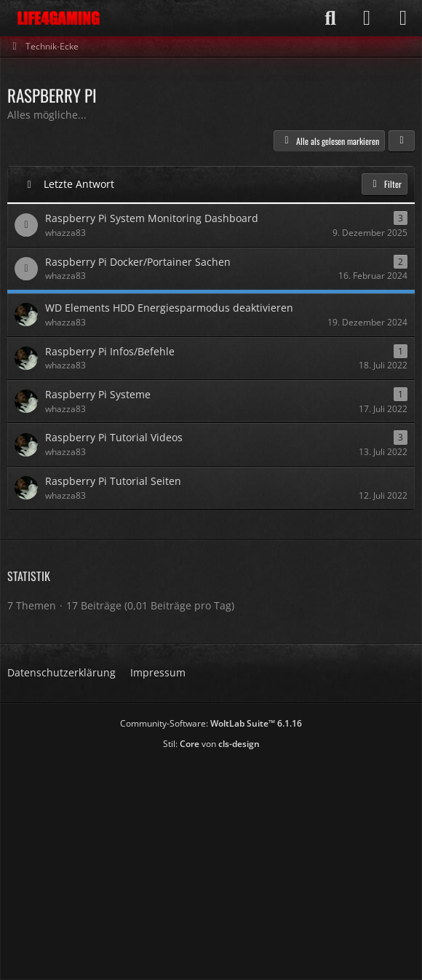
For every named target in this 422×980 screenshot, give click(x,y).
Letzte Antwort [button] (79, 184)
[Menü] (403, 18)
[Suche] (330, 18)
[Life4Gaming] (59, 18)
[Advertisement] (215, 860)
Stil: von (211, 744)
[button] (402, 141)
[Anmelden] (367, 18)
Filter (385, 184)
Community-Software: (211, 723)
